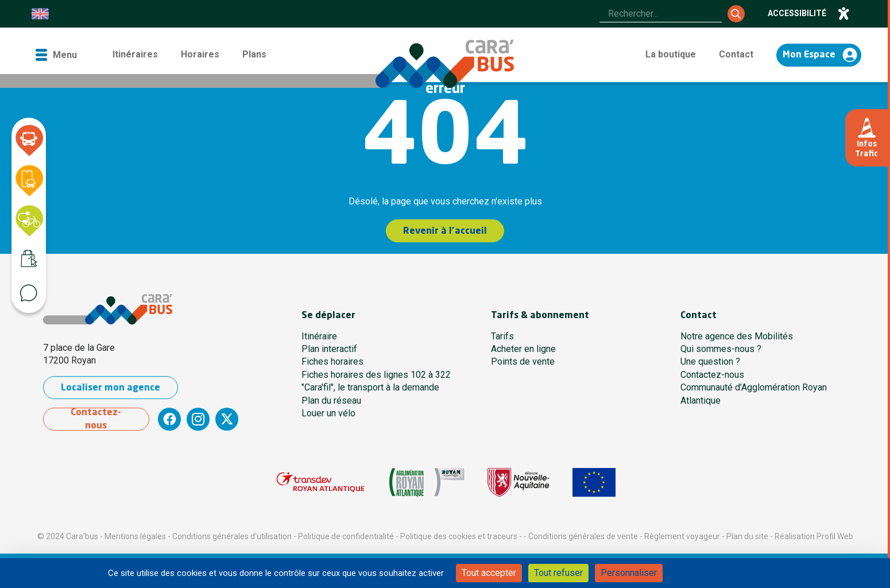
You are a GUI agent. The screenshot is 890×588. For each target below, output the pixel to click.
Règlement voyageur (682, 536)
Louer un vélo (328, 413)
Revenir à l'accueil (445, 231)
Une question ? (710, 361)
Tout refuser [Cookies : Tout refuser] (558, 573)
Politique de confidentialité (346, 536)
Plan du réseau (331, 401)
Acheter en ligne (523, 349)
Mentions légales (135, 536)
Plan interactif (329, 349)
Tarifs (502, 336)
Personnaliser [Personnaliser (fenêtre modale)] (629, 573)
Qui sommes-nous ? (721, 349)
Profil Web (835, 536)
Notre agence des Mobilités (737, 336)
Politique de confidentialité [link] (729, 573)
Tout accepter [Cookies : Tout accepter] (489, 573)
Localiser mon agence (111, 388)
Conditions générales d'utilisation (232, 536)
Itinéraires (135, 54)
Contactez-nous (96, 419)
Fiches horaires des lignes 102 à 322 (376, 375)
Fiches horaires (332, 361)
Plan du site (747, 536)
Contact (736, 54)
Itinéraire (319, 336)
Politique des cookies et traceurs (459, 536)
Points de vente (523, 361)
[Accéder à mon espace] (819, 55)
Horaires (200, 54)
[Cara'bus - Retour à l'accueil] (445, 64)
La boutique (671, 54)
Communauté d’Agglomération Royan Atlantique (754, 394)
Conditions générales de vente (583, 536)
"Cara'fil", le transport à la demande (370, 387)
